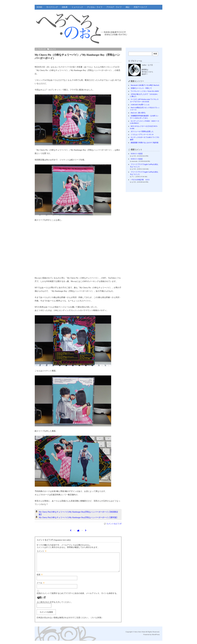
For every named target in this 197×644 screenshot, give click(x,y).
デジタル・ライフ (95, 7)
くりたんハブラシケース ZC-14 (142, 134)
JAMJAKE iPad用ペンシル (140, 105)
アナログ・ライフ (114, 7)
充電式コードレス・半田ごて (141, 88)
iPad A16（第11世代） (139, 113)
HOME (39, 7)
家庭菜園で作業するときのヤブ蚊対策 (145, 143)
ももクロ (53, 49)
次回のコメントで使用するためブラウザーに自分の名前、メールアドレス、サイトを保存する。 (77, 597)
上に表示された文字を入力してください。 (55, 605)
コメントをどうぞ (114, 524)
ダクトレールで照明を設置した (142, 131)
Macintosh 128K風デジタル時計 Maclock (145, 85)
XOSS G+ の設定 (137, 154)
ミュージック (77, 7)
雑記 (128, 7)
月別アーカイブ (140, 7)
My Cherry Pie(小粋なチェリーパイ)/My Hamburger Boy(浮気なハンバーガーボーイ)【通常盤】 (78, 517)
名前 (40, 578)
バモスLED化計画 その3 (140, 180)
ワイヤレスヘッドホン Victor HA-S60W (145, 91)
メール (41, 586)
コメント (42, 551)
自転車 (65, 7)
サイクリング (52, 7)
